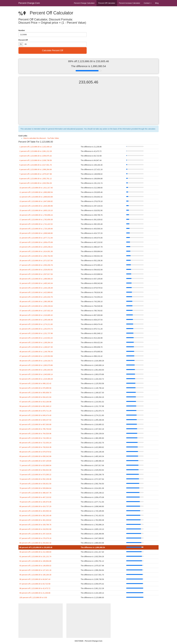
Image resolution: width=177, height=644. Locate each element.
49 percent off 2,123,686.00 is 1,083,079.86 (36, 365)
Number (22, 30)
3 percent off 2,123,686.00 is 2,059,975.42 (36, 156)
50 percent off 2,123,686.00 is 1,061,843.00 (36, 370)
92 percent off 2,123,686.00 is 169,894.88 (35, 561)
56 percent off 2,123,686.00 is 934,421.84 (35, 397)
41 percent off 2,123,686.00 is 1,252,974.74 (36, 329)
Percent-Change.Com (29, 3)
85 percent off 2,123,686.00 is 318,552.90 (35, 529)
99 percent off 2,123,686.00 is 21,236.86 (35, 593)
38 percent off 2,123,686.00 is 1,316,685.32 (36, 315)
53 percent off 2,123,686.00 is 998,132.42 (35, 383)
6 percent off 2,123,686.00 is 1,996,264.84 (36, 169)
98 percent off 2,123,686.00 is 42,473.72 (35, 588)
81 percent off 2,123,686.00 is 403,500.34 (35, 511)
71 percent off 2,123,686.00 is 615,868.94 (35, 465)
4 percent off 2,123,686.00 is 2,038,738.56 (36, 160)
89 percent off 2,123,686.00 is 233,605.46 (36, 547)
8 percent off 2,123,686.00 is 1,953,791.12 (36, 179)
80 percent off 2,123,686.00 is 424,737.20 (35, 506)
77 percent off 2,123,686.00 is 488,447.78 (35, 493)
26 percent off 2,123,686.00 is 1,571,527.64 (36, 261)
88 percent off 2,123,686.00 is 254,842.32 (35, 543)
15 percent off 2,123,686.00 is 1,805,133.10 (36, 210)
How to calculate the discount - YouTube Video (41, 138)
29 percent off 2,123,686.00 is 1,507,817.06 (36, 274)
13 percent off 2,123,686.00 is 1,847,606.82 (36, 201)
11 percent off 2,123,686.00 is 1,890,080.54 (36, 192)
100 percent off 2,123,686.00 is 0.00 (33, 597)
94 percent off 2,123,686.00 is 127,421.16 (35, 570)
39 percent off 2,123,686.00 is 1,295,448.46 (36, 320)
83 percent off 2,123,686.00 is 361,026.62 (35, 520)
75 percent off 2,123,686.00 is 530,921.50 (35, 484)
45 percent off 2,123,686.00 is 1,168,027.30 (36, 347)
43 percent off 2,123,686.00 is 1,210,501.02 (36, 338)
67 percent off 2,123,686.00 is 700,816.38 (35, 447)
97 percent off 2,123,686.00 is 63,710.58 (35, 584)
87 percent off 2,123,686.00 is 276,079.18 (35, 538)
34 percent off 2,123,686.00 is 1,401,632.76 (36, 297)
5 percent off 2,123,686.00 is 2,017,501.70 (36, 165)
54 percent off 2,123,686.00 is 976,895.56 (35, 388)
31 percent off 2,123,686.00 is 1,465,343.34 (36, 283)
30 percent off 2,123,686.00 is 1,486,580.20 (36, 279)
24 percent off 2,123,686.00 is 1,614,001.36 (36, 251)
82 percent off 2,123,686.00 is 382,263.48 (35, 516)
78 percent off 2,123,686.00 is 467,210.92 (35, 497)
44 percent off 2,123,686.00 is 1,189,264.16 (36, 342)
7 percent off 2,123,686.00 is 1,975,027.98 (36, 174)
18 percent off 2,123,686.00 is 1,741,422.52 (36, 224)
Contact (148, 3)
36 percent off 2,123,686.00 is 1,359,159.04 (36, 306)
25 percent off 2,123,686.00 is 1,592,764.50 (36, 256)
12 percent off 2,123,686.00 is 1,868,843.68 (36, 197)
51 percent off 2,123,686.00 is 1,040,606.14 (36, 374)
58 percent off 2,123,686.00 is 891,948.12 (35, 406)
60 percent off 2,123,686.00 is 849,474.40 (35, 415)
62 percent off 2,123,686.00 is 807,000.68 (35, 424)
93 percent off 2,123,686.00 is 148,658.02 (35, 566)
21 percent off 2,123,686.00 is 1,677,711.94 (36, 238)
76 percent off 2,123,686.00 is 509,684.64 (35, 488)
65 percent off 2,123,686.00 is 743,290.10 (35, 438)
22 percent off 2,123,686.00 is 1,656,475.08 (36, 242)
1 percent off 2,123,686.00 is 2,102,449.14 (36, 147)
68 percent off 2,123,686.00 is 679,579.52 (35, 452)
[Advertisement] (88, 106)
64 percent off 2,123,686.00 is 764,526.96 (35, 434)
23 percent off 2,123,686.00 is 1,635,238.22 (36, 247)
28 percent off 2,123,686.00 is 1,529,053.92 (36, 270)
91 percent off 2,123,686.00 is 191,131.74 (35, 557)
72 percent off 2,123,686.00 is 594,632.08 (35, 470)
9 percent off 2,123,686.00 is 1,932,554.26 (36, 183)
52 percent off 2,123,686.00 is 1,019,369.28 (36, 379)
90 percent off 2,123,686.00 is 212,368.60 (35, 552)
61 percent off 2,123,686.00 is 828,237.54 (35, 420)
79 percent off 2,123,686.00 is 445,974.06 (35, 502)
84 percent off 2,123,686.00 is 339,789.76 (35, 525)
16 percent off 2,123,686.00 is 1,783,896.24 (36, 215)
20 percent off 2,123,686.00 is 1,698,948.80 (36, 233)
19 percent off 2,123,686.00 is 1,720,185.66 (36, 229)
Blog (157, 3)
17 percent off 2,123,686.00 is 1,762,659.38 (36, 220)
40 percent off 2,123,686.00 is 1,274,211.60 (36, 324)
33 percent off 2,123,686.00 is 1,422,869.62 (36, 292)
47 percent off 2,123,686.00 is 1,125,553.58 (36, 356)
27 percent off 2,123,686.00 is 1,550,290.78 (36, 265)
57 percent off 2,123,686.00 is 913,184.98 (35, 402)
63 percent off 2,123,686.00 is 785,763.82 (35, 429)
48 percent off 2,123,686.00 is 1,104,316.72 (36, 361)
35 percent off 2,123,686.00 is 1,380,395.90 (36, 302)
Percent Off (107, 3)
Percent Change (84, 3)
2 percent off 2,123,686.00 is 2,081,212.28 (36, 151)
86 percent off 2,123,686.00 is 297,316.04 (35, 534)
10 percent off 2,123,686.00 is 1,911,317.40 (36, 188)
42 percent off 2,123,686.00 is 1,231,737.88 (36, 333)
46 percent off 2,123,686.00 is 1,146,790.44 (36, 352)
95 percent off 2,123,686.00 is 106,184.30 (35, 575)
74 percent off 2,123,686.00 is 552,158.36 (35, 479)
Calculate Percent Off (53, 50)
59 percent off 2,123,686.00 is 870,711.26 (35, 411)
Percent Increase (129, 3)
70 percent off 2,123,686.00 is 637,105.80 (35, 461)
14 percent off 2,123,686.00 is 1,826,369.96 (36, 206)
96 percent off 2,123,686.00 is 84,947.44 (35, 579)
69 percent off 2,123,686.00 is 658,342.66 (35, 456)
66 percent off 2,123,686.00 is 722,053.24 (35, 443)
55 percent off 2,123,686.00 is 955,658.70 (35, 393)
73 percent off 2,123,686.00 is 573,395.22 (35, 475)
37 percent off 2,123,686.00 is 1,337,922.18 (36, 311)
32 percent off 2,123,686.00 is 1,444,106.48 (36, 288)
